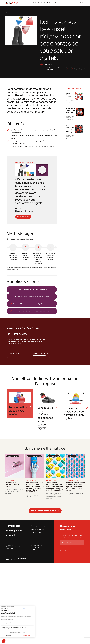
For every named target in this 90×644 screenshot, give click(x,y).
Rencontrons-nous (39, 353)
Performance (51, 3)
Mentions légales (10, 545)
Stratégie (35, 3)
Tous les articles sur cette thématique (43, 511)
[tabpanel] (14, 477)
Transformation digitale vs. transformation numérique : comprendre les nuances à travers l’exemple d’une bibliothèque (34, 487)
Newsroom (65, 3)
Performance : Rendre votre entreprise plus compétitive (70, 129)
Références (58, 3)
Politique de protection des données (15, 547)
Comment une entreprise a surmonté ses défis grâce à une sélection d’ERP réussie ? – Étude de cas (75, 486)
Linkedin (44, 526)
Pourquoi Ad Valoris (27, 3)
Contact (77, 3)
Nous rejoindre (14, 530)
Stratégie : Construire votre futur (69, 95)
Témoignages (13, 526)
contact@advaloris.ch (38, 529)
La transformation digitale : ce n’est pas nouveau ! (13, 484)
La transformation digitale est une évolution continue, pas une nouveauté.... (14, 491)
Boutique (71, 3)
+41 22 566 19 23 (36, 532)
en (83, 3)
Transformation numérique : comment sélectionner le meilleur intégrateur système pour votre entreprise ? (55, 486)
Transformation (42, 3)
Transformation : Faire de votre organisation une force (71, 111)
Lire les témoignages (23, 217)
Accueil (7, 12)
